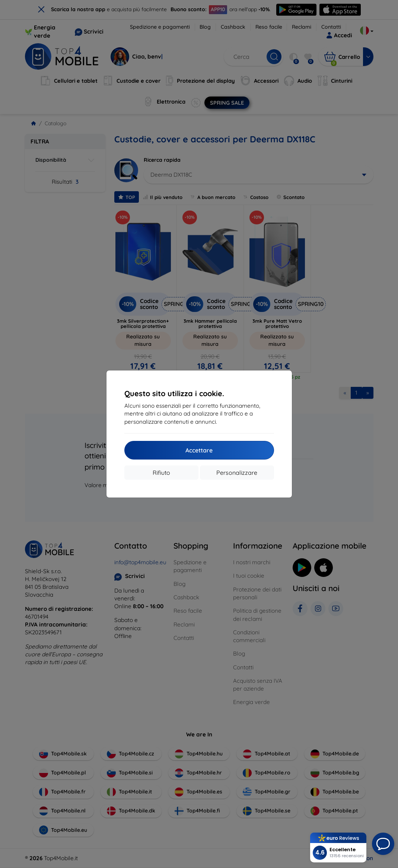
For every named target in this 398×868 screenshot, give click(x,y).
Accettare (199, 450)
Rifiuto (161, 473)
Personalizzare (237, 473)
